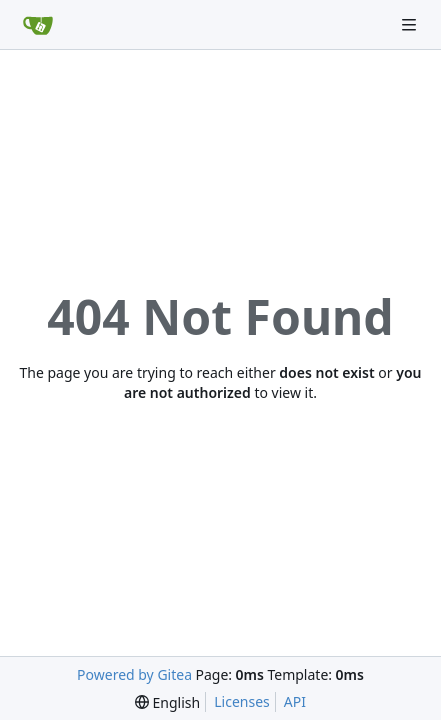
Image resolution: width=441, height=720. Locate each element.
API (295, 701)
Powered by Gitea (134, 674)
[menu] (167, 702)
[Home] (38, 25)
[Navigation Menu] (411, 24)
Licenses (242, 701)
